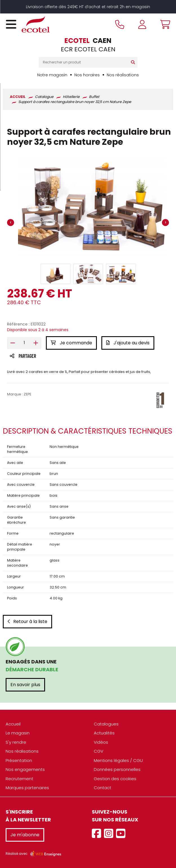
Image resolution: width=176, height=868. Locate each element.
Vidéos (101, 742)
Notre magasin (52, 75)
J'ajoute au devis (128, 343)
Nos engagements (25, 769)
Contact (103, 788)
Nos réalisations (123, 75)
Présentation (19, 760)
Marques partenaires (27, 788)
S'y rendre (16, 742)
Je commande (71, 343)
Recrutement (19, 779)
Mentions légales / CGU (118, 760)
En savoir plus (25, 685)
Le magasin (18, 733)
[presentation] (11, 223)
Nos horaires (87, 75)
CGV (99, 751)
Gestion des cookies (115, 779)
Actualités (104, 733)
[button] (55, 274)
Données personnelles (117, 769)
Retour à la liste (27, 621)
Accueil (13, 724)
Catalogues (106, 724)
